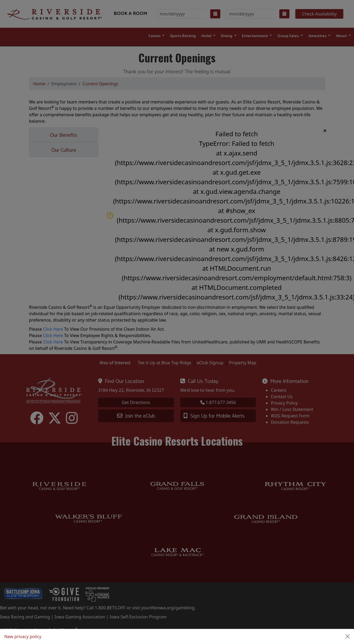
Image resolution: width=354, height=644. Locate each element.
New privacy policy (23, 637)
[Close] (348, 637)
